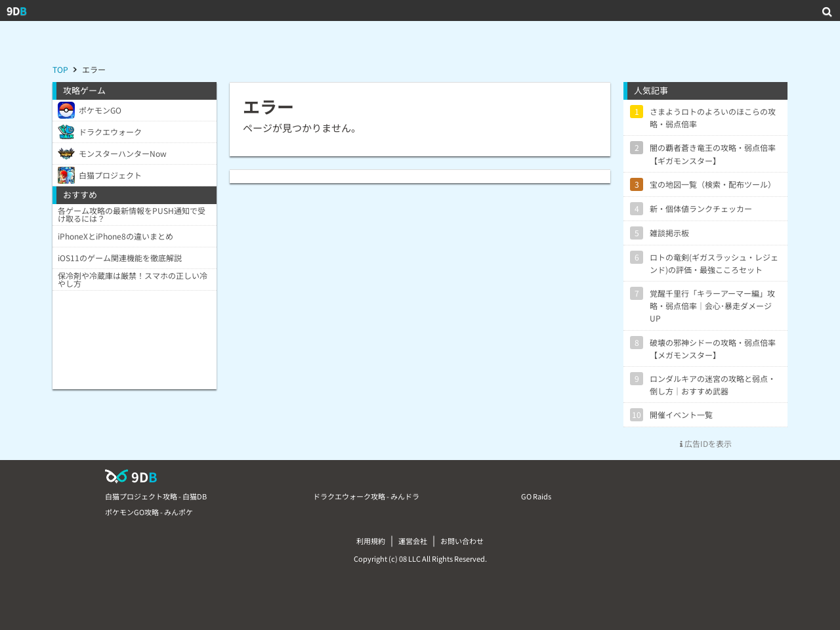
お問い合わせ (462, 541)
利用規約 (371, 541)
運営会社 (413, 541)
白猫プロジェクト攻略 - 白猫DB (156, 496)
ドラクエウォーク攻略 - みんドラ (366, 496)
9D (17, 10)
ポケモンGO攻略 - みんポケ (149, 512)
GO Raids (536, 496)
